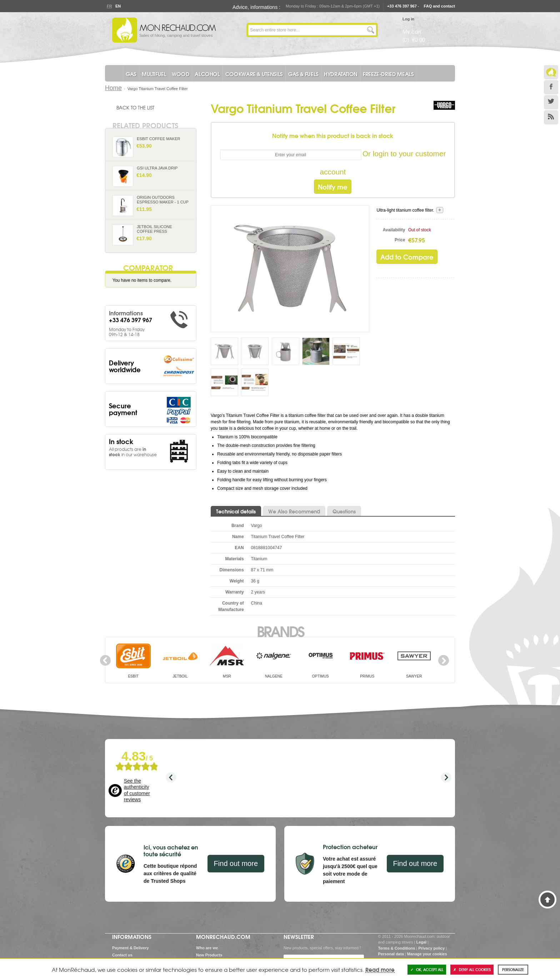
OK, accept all (427, 969)
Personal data (391, 954)
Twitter (551, 102)
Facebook (551, 87)
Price (400, 240)
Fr (109, 6)
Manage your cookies (427, 954)
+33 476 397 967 (402, 6)
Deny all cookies (472, 969)
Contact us (122, 955)
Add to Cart (188, 153)
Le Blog (551, 72)
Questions (344, 511)
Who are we (207, 948)
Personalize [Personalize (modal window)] (513, 969)
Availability (394, 230)
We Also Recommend (294, 511)
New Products (209, 955)
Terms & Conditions (397, 948)
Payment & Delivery (131, 948)
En (118, 6)
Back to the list (136, 107)
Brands (280, 631)
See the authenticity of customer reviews (137, 790)
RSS (551, 117)
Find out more (236, 863)
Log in (408, 19)
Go (371, 30)
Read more (380, 969)
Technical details (236, 511)
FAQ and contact (439, 6)
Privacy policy (431, 948)
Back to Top (547, 900)
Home (113, 88)
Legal (421, 942)
